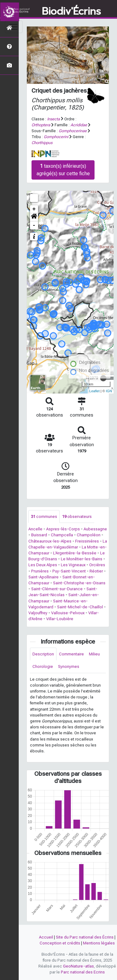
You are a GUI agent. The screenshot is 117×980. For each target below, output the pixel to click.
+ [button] (34, 209)
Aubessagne (95, 529)
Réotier (96, 571)
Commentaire (71, 654)
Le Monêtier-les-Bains (82, 559)
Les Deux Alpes (43, 565)
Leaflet (94, 391)
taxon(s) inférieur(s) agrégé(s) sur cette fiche (63, 170)
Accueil (46, 937)
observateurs (77, 517)
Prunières (40, 571)
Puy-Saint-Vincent (69, 571)
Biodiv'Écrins (71, 12)
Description (43, 654)
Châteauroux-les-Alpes (50, 541)
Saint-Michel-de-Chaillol (80, 607)
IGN (109, 391)
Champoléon (89, 535)
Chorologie (43, 666)
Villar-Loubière (60, 619)
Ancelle (35, 529)
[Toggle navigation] (14, 27)
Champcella (62, 535)
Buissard (39, 535)
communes (44, 517)
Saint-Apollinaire (44, 577)
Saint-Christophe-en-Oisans (79, 583)
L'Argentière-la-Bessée (75, 553)
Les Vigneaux (73, 565)
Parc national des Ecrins (83, 972)
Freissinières (87, 541)
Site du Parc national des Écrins (85, 937)
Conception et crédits (60, 943)
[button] (34, 217)
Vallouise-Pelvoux (68, 613)
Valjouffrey (38, 613)
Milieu (94, 654)
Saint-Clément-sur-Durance (57, 589)
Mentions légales (99, 943)
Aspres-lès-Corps (63, 529)
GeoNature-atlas (78, 966)
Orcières (97, 565)
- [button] (34, 225)
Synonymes (69, 666)
